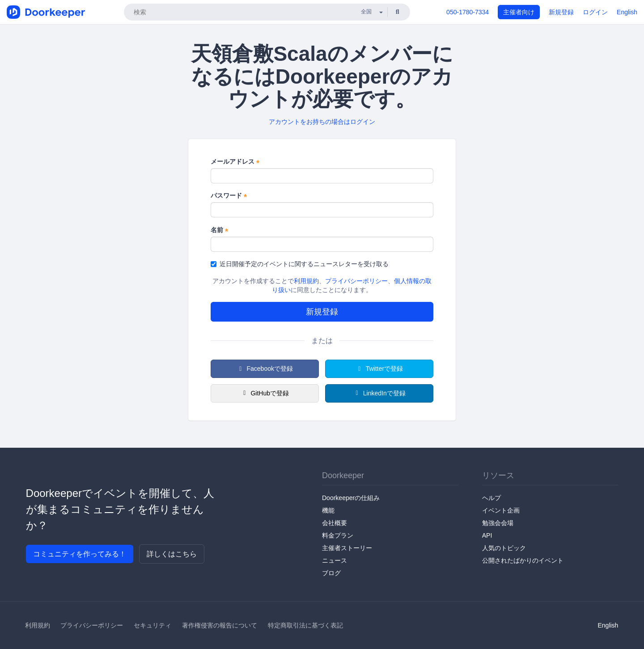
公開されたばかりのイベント (523, 560)
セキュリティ (153, 625)
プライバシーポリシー (356, 281)
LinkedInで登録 (379, 393)
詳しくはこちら (172, 554)
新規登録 (561, 12)
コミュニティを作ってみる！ (80, 554)
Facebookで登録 (265, 369)
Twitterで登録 (379, 369)
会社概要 (335, 523)
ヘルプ (491, 498)
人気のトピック (504, 548)
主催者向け (519, 12)
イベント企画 (501, 510)
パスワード (229, 196)
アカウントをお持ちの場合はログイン (322, 122)
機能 (328, 510)
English (627, 12)
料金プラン (338, 535)
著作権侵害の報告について (220, 625)
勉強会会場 (498, 523)
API (487, 535)
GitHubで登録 (265, 393)
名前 (219, 230)
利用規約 (306, 281)
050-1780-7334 (468, 12)
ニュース (335, 560)
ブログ (331, 573)
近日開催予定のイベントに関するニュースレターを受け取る (300, 264)
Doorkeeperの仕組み (351, 498)
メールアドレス (235, 162)
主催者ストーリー (347, 548)
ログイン (595, 12)
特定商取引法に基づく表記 (305, 625)
